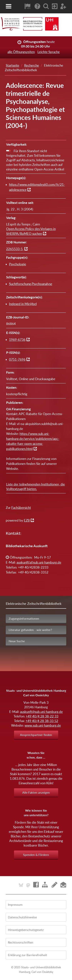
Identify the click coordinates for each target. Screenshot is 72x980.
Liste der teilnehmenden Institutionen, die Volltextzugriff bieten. (36, 487)
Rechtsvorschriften (21, 942)
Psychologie (18, 264)
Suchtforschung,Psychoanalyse (31, 284)
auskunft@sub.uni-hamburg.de (41, 712)
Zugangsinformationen (24, 618)
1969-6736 (17, 340)
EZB (27, 520)
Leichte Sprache (49, 52)
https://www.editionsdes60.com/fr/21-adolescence (37, 187)
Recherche (32, 65)
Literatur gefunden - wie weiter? (30, 630)
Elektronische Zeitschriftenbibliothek (34, 604)
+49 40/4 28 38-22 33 (42, 716)
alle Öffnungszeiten (21, 52)
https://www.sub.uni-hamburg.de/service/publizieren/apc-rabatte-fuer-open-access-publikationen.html (33, 441)
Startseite (12, 65)
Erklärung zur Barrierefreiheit (27, 955)
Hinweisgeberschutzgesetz (26, 930)
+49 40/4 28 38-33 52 (42, 721)
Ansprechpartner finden (36, 735)
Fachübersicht (21, 508)
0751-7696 (17, 359)
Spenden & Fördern (36, 855)
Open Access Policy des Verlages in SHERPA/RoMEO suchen (31, 231)
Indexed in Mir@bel (23, 304)
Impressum (15, 904)
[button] (9, 6)
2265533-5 (15, 249)
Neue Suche (17, 641)
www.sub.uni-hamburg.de (43, 725)
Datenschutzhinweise (22, 917)
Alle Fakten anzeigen (36, 792)
